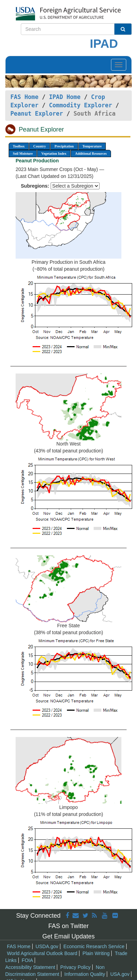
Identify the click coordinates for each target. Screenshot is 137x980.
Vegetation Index (54, 154)
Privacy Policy (75, 967)
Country (40, 146)
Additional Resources (91, 154)
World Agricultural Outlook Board (42, 953)
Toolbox (19, 146)
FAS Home (24, 97)
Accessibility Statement (30, 967)
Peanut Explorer (37, 114)
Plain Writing (96, 953)
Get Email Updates (68, 936)
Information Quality (85, 974)
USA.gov (120, 974)
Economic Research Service (94, 946)
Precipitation (64, 146)
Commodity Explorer (80, 105)
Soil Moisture (23, 154)
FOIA (28, 960)
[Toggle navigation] (119, 65)
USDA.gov (47, 946)
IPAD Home (65, 97)
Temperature (92, 146)
